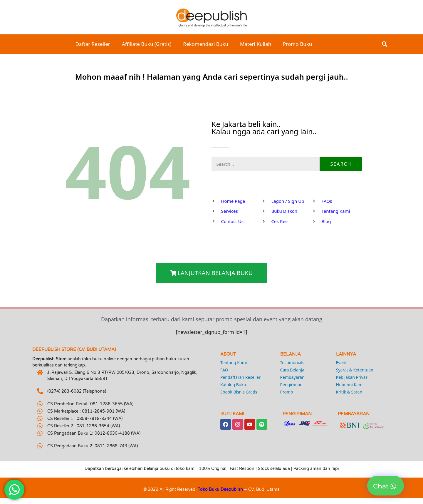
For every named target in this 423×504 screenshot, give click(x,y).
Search (341, 164)
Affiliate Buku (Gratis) (147, 44)
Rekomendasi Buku (206, 44)
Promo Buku (297, 44)
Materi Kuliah (256, 44)
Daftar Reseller (93, 44)
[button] (385, 44)
